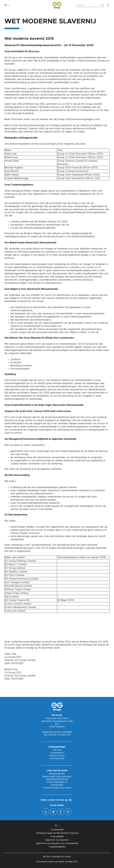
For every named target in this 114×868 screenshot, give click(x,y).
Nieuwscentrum (57, 756)
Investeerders (57, 753)
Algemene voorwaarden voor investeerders (57, 843)
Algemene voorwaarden (57, 840)
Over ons (57, 750)
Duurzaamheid (57, 759)
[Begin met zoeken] (103, 5)
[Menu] (108, 5)
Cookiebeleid (57, 830)
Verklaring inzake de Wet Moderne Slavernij (57, 833)
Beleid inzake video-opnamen (57, 777)
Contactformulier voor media (57, 788)
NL (6, 5)
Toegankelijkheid (57, 847)
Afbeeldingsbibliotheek (57, 779)
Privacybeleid (57, 837)
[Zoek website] (90, 5)
